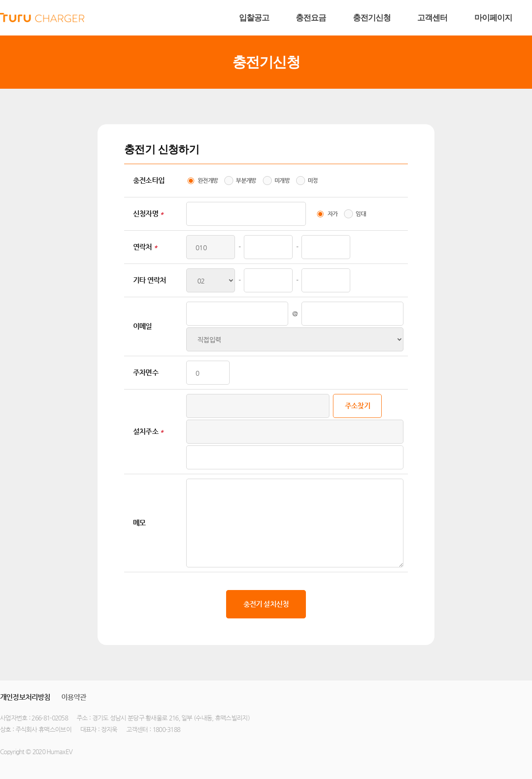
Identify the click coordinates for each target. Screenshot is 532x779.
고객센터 (432, 18)
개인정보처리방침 (25, 697)
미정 (313, 180)
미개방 (282, 180)
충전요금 (311, 18)
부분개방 (246, 180)
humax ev (42, 18)
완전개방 (208, 180)
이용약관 (74, 697)
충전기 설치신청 (266, 604)
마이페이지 (493, 18)
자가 (333, 214)
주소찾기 (358, 406)
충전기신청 (372, 18)
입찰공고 (254, 18)
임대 (361, 214)
